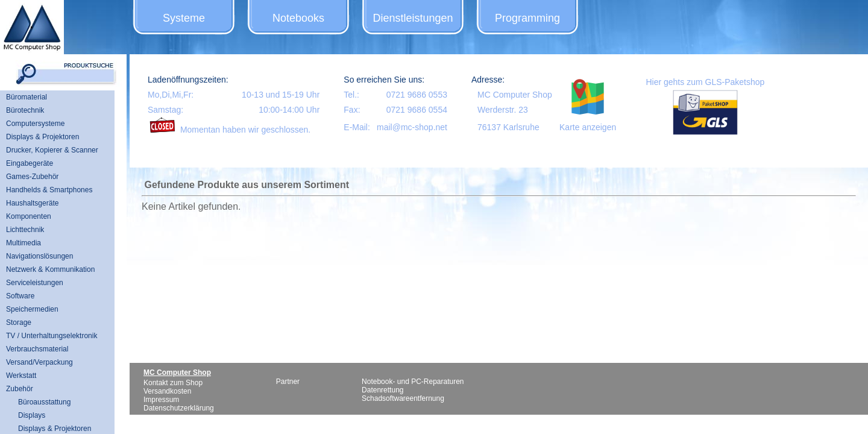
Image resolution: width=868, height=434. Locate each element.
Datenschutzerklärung (179, 408)
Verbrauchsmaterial (37, 349)
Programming (527, 18)
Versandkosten (167, 391)
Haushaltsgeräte (32, 203)
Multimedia (24, 243)
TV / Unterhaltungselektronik (52, 336)
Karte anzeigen (588, 127)
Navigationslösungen (39, 256)
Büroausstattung (44, 402)
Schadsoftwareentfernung (403, 398)
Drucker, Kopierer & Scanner (52, 150)
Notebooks (298, 18)
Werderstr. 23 (503, 110)
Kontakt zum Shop (173, 383)
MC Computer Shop (515, 95)
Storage (19, 322)
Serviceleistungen (35, 283)
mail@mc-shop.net (412, 127)
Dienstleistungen (413, 18)
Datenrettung (382, 390)
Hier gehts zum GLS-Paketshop (705, 82)
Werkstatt (21, 376)
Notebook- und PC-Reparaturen (413, 382)
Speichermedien (32, 309)
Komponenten (29, 216)
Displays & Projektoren (42, 137)
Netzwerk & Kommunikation (50, 269)
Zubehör (20, 389)
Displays (32, 415)
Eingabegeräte (30, 163)
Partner (288, 382)
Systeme (184, 18)
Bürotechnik (25, 110)
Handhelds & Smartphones (49, 190)
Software (20, 296)
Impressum (161, 400)
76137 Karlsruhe (508, 127)
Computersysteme (35, 124)
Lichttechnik (25, 230)
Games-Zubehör (32, 177)
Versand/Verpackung (39, 362)
